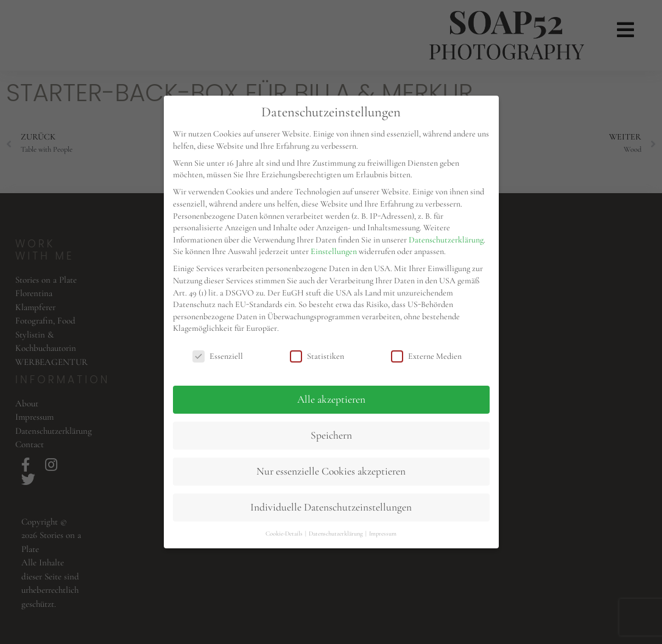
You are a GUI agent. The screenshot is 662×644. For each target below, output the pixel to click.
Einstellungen (334, 251)
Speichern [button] (331, 435)
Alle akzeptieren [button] (331, 399)
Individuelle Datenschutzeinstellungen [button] (331, 507)
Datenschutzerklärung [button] (336, 533)
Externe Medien (426, 356)
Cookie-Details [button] (285, 533)
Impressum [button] (383, 533)
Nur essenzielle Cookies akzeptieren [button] (331, 471)
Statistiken (317, 356)
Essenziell (218, 356)
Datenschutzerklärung (446, 240)
